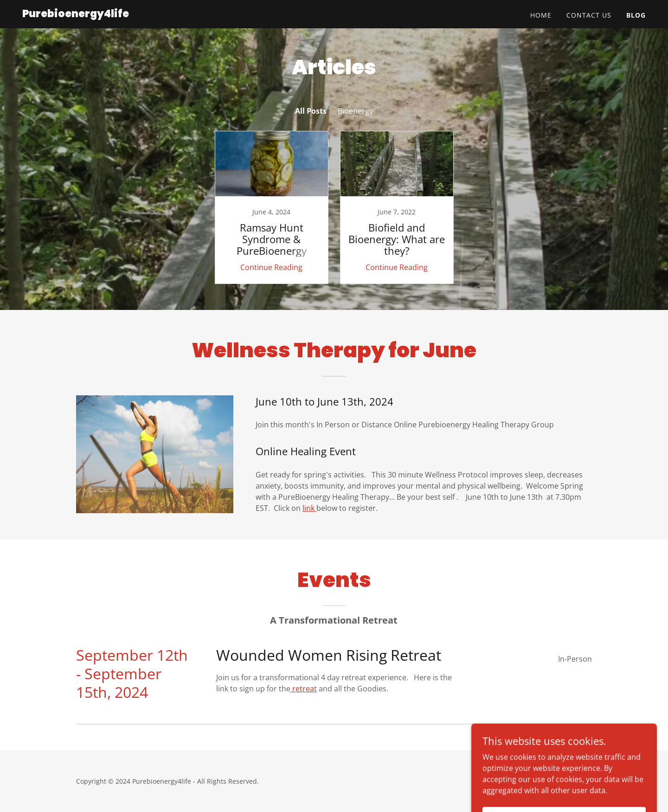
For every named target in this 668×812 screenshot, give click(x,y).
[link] (76, 14)
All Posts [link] (311, 111)
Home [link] (541, 15)
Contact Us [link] (589, 15)
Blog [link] (636, 15)
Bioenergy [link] (355, 111)
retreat (304, 689)
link (309, 508)
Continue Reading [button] (271, 267)
